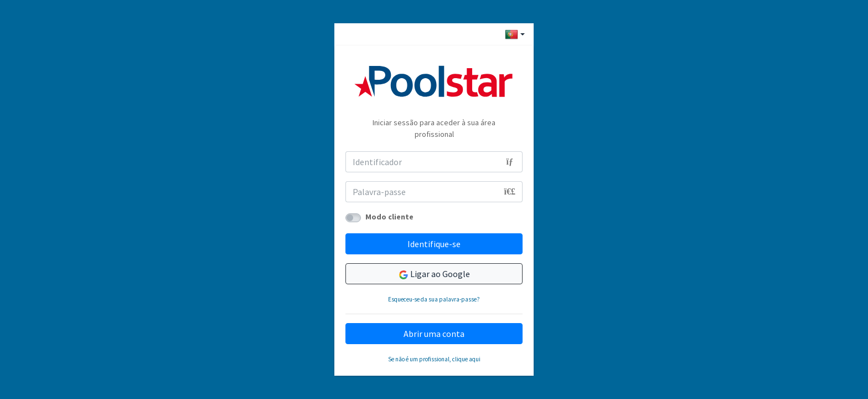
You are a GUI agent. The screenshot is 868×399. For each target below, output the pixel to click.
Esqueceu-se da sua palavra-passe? (434, 299)
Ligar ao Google (434, 274)
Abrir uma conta (434, 334)
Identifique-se (434, 244)
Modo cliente (389, 217)
